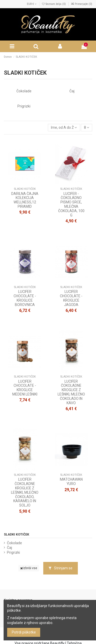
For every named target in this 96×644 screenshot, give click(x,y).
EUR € (32, 4)
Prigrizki (24, 106)
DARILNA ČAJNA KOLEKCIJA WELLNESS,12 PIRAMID (25, 200)
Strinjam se (61, 568)
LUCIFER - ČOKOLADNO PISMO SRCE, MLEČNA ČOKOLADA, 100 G (71, 204)
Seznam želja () (54, 4)
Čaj (72, 91)
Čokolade (24, 91)
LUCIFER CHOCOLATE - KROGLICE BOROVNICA (25, 298)
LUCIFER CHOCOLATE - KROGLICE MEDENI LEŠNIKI (25, 388)
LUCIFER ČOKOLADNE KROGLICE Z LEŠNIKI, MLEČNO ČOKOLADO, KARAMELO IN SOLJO (25, 492)
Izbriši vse (29, 568)
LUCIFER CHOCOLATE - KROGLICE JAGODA (71, 298)
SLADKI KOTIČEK (17, 534)
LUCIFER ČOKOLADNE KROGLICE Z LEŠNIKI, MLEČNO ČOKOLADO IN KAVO (71, 392)
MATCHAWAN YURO (71, 482)
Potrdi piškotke (24, 632)
